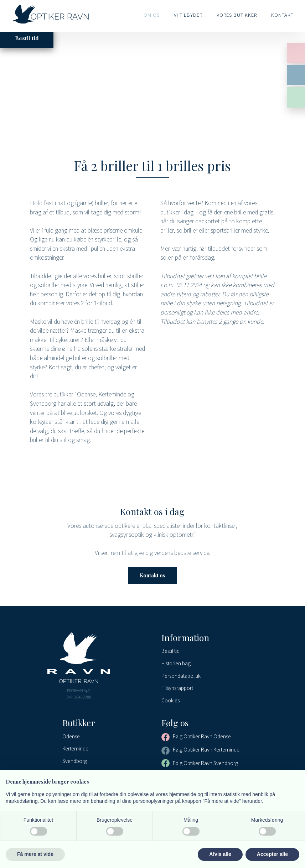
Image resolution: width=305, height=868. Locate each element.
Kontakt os (152, 575)
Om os (152, 15)
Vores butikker (237, 15)
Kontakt (282, 15)
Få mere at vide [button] (35, 854)
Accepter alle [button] (272, 854)
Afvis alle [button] (220, 854)
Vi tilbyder (188, 15)
